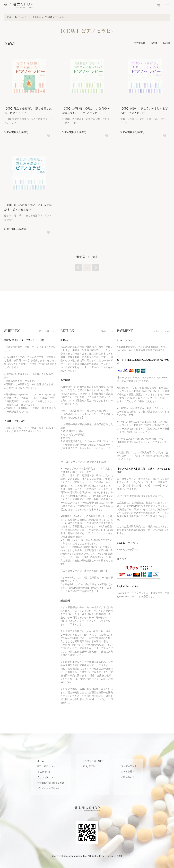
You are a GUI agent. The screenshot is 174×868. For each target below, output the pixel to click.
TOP (9, 17)
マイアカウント (129, 766)
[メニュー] (167, 5)
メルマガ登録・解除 (93, 761)
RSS (85, 766)
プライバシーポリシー (48, 788)
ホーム (41, 761)
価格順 (154, 43)
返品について (44, 772)
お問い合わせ (128, 777)
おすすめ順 (139, 43)
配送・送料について (47, 766)
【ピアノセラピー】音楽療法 (27, 17)
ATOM (92, 766)
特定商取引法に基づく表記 (51, 783)
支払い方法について (47, 777)
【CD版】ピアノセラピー (55, 17)
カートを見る (128, 771)
